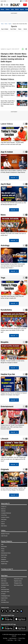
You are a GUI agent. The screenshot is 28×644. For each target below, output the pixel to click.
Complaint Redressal (6, 513)
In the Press (4, 515)
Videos (7, 9)
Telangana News (18, 583)
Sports (22, 9)
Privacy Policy (22, 638)
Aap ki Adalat (5, 29)
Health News (4, 564)
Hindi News (4, 519)
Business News (5, 562)
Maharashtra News (18, 579)
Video (6, 24)
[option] (14, 136)
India (12, 9)
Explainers (4, 559)
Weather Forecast (5, 534)
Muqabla (5, 342)
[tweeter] (6, 611)
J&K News (4, 600)
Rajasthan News (18, 581)
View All (14, 178)
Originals (5, 469)
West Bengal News (18, 585)
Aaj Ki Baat (6, 184)
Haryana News (5, 583)
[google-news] (21, 611)
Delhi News (4, 581)
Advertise (3, 511)
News (2, 24)
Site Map (5, 638)
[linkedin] (18, 611)
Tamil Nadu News (5, 592)
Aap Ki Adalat (7, 152)
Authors (3, 524)
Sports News (4, 555)
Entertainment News (6, 553)
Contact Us (4, 507)
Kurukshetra (6, 310)
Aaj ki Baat (13, 29)
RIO (16, 640)
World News (4, 547)
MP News (3, 587)
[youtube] (14, 611)
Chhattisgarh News (6, 596)
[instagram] (10, 611)
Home (2, 9)
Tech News (4, 557)
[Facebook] (3, 611)
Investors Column (5, 517)
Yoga (3, 278)
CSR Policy (10, 640)
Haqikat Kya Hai (8, 374)
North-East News (5, 589)
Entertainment (7, 406)
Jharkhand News (5, 585)
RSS (19, 640)
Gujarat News (4, 598)
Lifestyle (5, 439)
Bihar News (4, 579)
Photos (3, 549)
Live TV (3, 522)
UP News (3, 594)
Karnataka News (5, 602)
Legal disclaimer (13, 638)
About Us (3, 509)
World (17, 9)
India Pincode (4, 536)
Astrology (5, 245)
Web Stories (4, 526)
